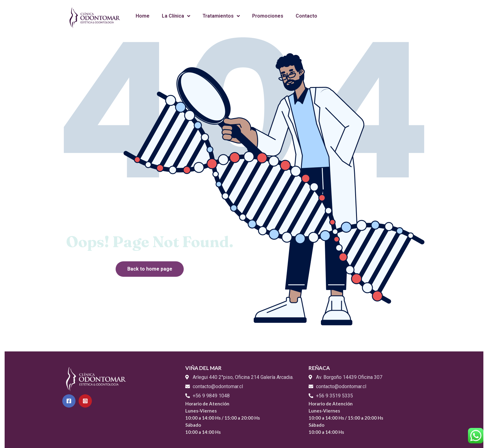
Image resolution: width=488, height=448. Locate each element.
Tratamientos (221, 16)
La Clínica (176, 16)
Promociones (268, 16)
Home (143, 16)
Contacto (306, 16)
